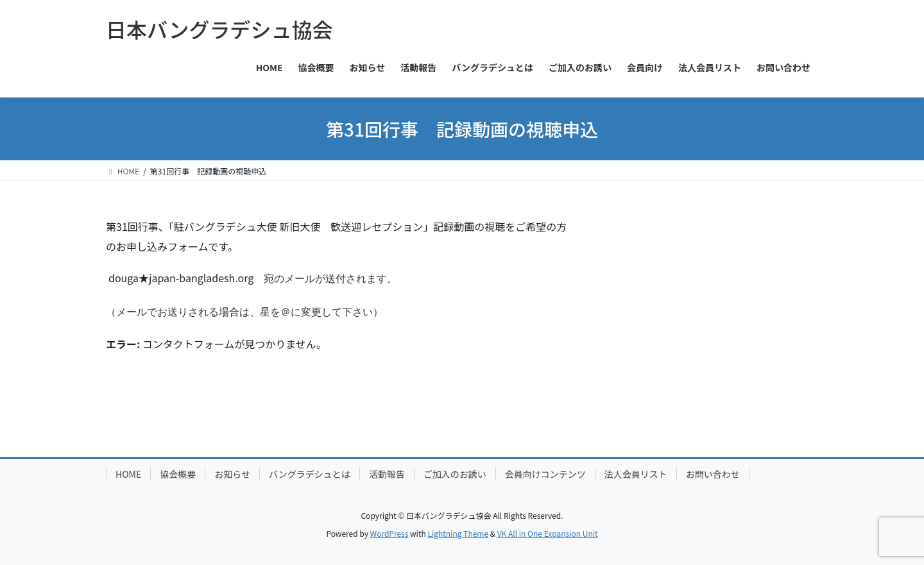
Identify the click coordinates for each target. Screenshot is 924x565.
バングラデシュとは (310, 474)
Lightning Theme (458, 533)
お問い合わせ (713, 474)
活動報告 (387, 474)
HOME (128, 474)
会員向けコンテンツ (545, 474)
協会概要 (178, 474)
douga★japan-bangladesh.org (181, 278)
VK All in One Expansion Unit (548, 533)
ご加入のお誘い (455, 474)
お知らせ (232, 474)
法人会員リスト (636, 474)
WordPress (389, 533)
